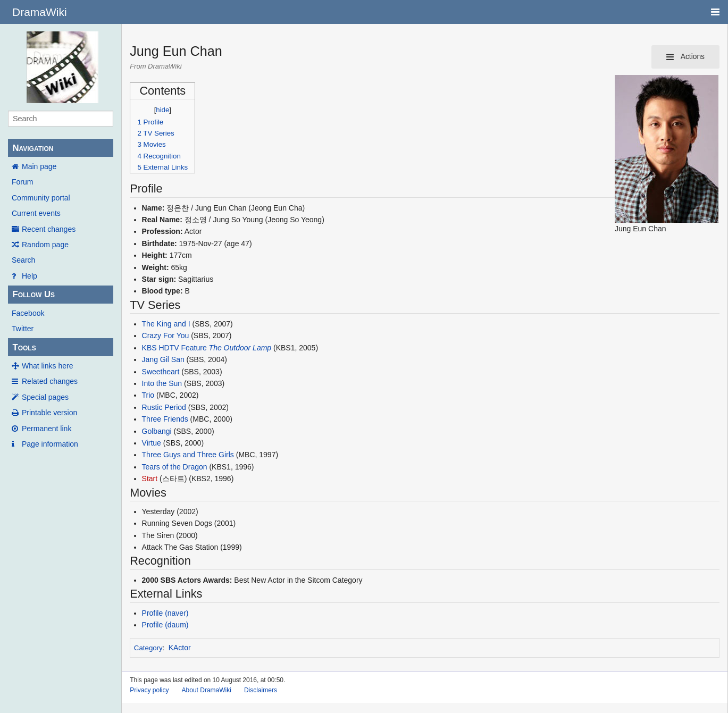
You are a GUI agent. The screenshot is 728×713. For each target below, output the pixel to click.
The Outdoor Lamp (240, 348)
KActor (180, 648)
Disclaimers (261, 690)
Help (30, 276)
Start (150, 479)
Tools (24, 347)
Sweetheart (161, 372)
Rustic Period (164, 407)
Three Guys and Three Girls (188, 455)
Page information (50, 444)
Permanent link (47, 429)
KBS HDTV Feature (174, 348)
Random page (45, 245)
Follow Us (34, 294)
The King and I (166, 324)
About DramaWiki (207, 690)
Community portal (41, 198)
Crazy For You (166, 335)
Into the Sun (162, 383)
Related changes (50, 381)
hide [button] (162, 110)
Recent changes (49, 229)
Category (148, 648)
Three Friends (165, 419)
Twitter (23, 329)
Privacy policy (149, 690)
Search (23, 260)
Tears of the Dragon (175, 467)
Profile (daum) (165, 625)
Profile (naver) (165, 613)
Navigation (33, 148)
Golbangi (157, 431)
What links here (47, 366)
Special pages (45, 397)
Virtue (152, 443)
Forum (22, 182)
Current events (36, 213)
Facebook (28, 313)
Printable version (49, 413)
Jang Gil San (163, 359)
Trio (148, 395)
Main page (39, 166)
